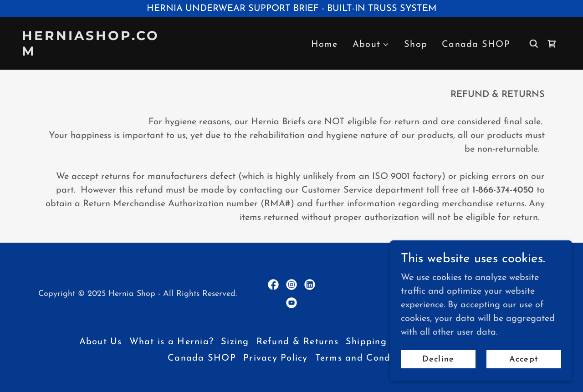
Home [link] (325, 45)
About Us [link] (101, 342)
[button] (371, 45)
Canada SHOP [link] (476, 45)
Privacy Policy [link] (276, 358)
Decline (438, 359)
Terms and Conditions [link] (365, 358)
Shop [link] (416, 45)
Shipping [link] (366, 342)
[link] (97, 53)
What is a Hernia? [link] (171, 342)
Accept (524, 359)
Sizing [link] (235, 342)
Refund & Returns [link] (297, 342)
